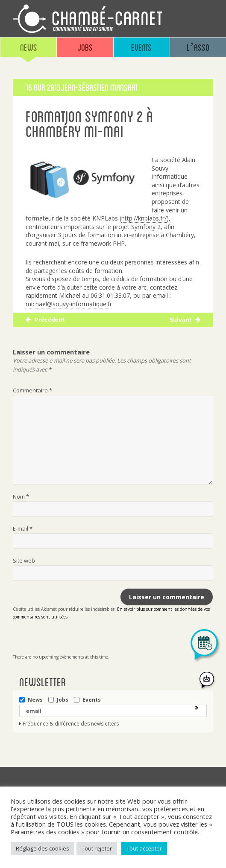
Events (141, 47)
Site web (24, 560)
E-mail (23, 528)
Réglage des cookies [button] (43, 848)
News (29, 47)
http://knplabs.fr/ (144, 218)
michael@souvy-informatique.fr (69, 304)
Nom (21, 496)
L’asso (198, 47)
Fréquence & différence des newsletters (71, 724)
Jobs (85, 47)
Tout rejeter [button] (97, 848)
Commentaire (32, 390)
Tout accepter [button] (144, 848)
